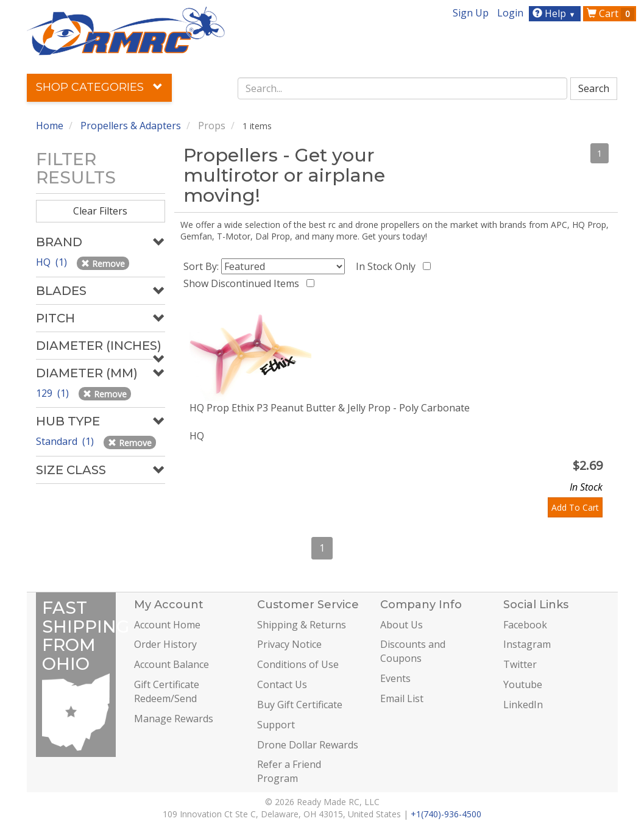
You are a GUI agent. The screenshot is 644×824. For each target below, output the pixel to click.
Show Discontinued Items (244, 283)
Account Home (167, 625)
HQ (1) (53, 262)
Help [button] (555, 13)
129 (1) (54, 393)
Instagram (527, 644)
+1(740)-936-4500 (446, 814)
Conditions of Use (298, 664)
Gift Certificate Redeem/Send (167, 691)
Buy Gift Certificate (300, 705)
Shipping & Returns (302, 625)
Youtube (523, 684)
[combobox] (402, 88)
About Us (402, 625)
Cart (610, 13)
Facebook (525, 625)
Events (395, 678)
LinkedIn (523, 705)
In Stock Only (388, 266)
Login (510, 13)
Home (50, 126)
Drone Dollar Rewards (308, 745)
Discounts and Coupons (413, 651)
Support (276, 725)
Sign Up (471, 13)
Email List (402, 698)
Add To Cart (575, 507)
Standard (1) (66, 441)
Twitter (520, 664)
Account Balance (172, 664)
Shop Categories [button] (99, 87)
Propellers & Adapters (131, 126)
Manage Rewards (174, 719)
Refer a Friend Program (289, 771)
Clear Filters (100, 211)
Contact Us (282, 684)
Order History (165, 644)
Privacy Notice (289, 644)
